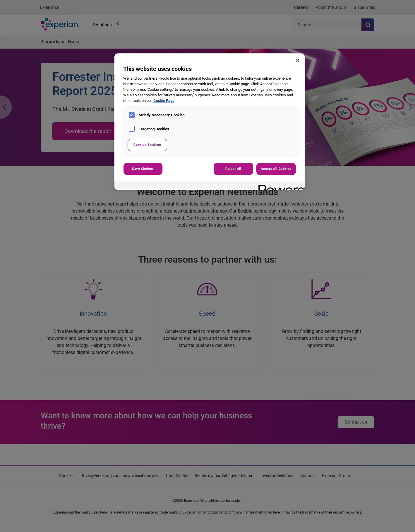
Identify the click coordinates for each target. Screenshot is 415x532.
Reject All (233, 169)
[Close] (298, 60)
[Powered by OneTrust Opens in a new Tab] (279, 186)
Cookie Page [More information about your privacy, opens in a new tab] (164, 101)
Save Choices (143, 169)
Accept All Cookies (276, 169)
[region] (210, 122)
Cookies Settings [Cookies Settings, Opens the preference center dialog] (147, 145)
